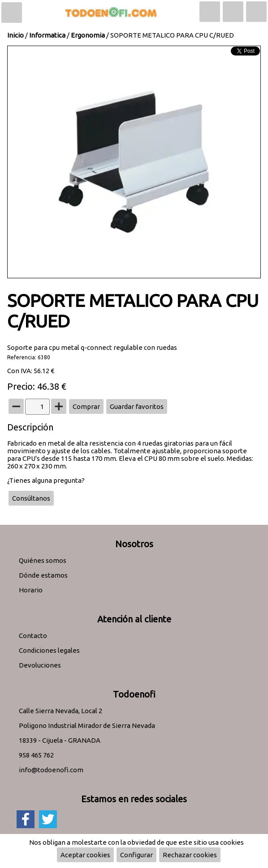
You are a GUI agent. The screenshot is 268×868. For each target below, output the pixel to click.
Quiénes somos (43, 560)
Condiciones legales (49, 650)
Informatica (47, 35)
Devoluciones (40, 665)
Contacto (33, 636)
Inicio (15, 35)
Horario (31, 590)
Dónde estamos (43, 575)
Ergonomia (88, 35)
